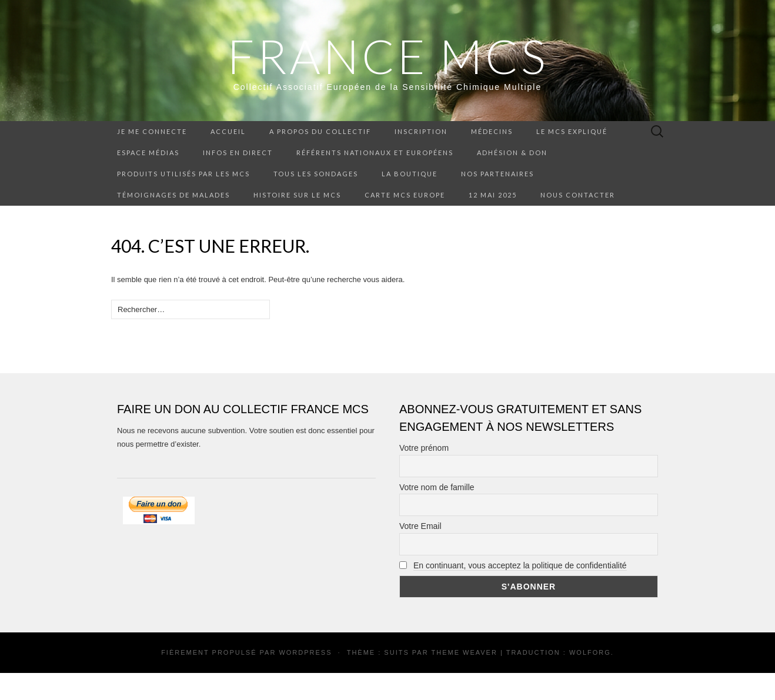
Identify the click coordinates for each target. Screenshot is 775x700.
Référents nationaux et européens (375, 153)
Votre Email (420, 526)
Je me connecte (152, 131)
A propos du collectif (320, 131)
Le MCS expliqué (572, 131)
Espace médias (148, 153)
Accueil (228, 131)
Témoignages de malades (173, 195)
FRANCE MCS (388, 56)
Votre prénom (424, 448)
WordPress (305, 652)
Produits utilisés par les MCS (183, 174)
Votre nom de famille (437, 487)
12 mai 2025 (493, 195)
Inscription (421, 131)
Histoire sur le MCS (297, 195)
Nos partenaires (497, 174)
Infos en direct (238, 153)
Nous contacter (578, 195)
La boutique (410, 174)
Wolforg (590, 652)
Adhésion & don (512, 153)
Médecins (492, 131)
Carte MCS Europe (405, 195)
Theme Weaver (464, 652)
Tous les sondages (316, 174)
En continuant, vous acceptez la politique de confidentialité (520, 565)
